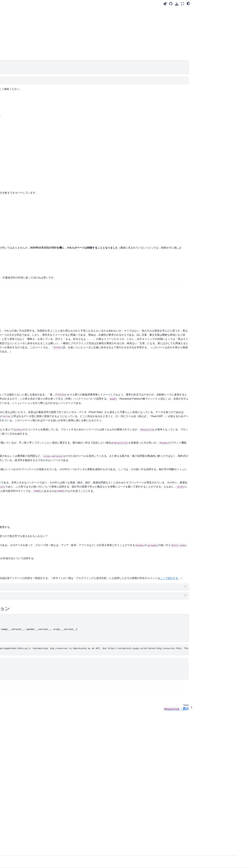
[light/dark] (188, 3)
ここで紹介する (87, 721)
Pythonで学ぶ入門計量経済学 (32, 110)
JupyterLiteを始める (27, 123)
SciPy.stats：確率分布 (28, 49)
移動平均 (21, 88)
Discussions (116, 89)
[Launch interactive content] (165, 4)
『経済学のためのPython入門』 (86, 120)
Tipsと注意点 (24, 68)
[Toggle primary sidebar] (63, 4)
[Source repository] (171, 4)
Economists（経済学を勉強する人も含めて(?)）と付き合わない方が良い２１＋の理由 (113, 830)
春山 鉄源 (73, 35)
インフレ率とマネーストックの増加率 (123, 689)
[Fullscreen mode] (182, 4)
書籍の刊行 (202, 10)
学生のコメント (204, 19)
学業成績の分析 (25, 78)
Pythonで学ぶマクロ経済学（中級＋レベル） (36, 103)
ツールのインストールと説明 (31, 62)
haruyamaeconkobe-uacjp (150, 89)
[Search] (35, 17)
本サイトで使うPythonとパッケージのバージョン (216, 25)
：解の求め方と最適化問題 (35, 42)
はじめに (201, 14)
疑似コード (22, 73)
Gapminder (23, 83)
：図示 (27, 31)
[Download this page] (177, 4)
